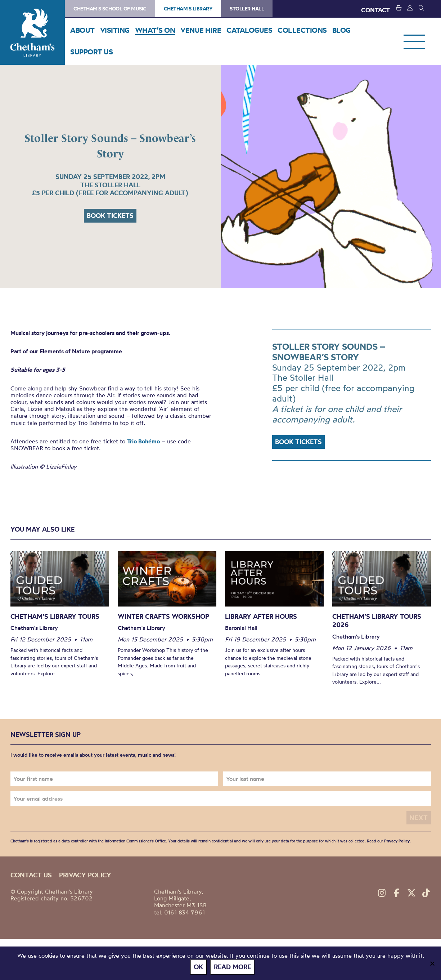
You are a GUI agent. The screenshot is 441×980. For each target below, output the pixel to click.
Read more (232, 967)
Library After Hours (261, 616)
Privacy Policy (397, 841)
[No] (432, 963)
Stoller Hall (247, 9)
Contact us (31, 875)
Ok (198, 967)
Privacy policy (85, 875)
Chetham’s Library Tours (55, 616)
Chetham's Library (32, 32)
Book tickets (110, 216)
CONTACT (375, 10)
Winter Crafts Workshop (163, 616)
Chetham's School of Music (110, 9)
